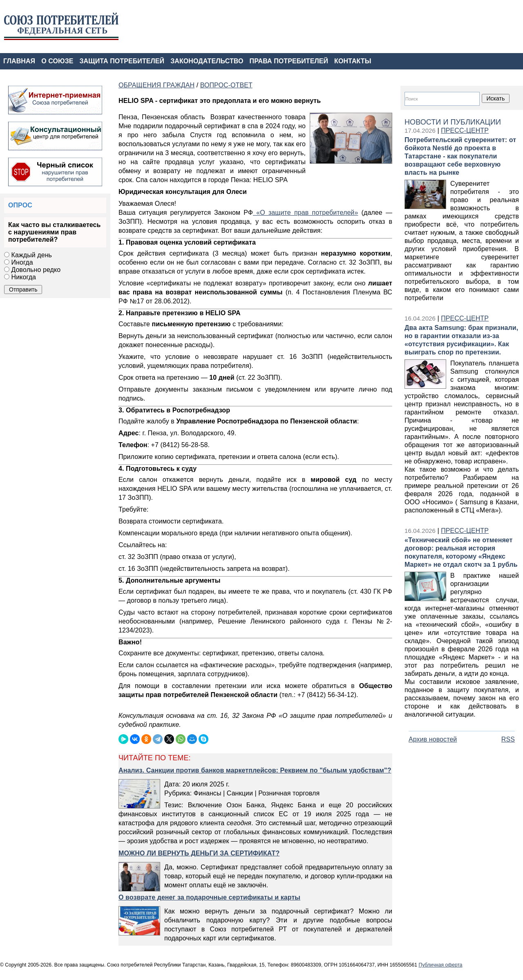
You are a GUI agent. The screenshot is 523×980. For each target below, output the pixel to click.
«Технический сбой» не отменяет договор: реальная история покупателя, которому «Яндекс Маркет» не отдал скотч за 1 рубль (461, 552)
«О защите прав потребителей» (305, 213)
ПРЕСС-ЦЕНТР (465, 130)
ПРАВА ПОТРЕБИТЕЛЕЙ (289, 61)
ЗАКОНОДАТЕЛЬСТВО (207, 61)
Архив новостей (433, 739)
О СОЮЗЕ (57, 61)
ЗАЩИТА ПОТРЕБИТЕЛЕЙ (122, 61)
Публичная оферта (440, 965)
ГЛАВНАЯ (19, 61)
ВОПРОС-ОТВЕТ (226, 85)
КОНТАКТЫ (353, 61)
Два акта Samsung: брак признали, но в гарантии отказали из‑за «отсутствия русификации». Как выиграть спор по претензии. (461, 340)
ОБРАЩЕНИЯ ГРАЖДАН (156, 85)
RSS (508, 739)
